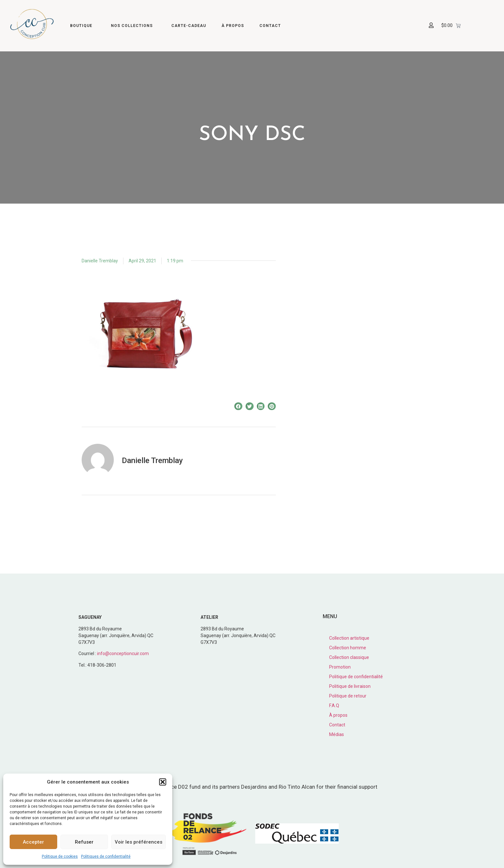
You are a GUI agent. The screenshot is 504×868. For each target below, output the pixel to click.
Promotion (340, 667)
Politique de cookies (60, 856)
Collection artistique (349, 638)
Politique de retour (348, 696)
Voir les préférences (139, 842)
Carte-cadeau (189, 26)
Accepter (33, 842)
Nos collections (133, 26)
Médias (337, 734)
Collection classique (349, 657)
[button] (163, 782)
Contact (270, 26)
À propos (233, 26)
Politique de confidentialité (356, 677)
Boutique (83, 26)
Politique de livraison (350, 686)
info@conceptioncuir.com (123, 653)
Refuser (84, 842)
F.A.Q (334, 706)
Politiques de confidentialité (106, 856)
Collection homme (348, 648)
